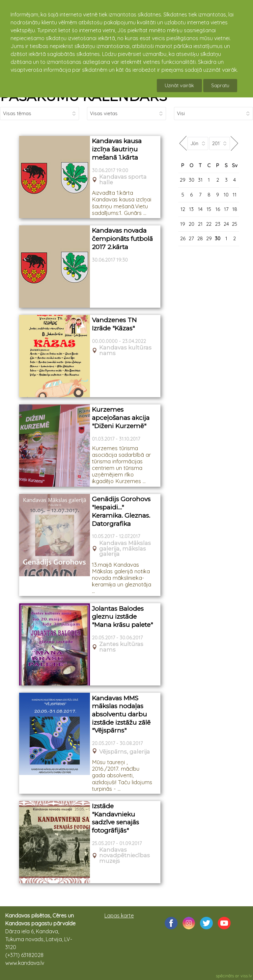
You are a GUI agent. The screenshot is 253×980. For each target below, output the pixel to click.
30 (192, 180)
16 (218, 209)
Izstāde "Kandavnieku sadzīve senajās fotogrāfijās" (115, 818)
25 (235, 224)
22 (209, 224)
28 (200, 238)
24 (226, 224)
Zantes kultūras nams (121, 647)
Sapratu (220, 85)
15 (209, 209)
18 (235, 209)
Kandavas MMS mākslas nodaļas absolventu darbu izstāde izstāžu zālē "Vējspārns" (121, 714)
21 (200, 224)
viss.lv (246, 976)
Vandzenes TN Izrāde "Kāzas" (114, 324)
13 (191, 209)
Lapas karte (119, 916)
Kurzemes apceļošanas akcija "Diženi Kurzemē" (121, 418)
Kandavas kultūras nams (125, 350)
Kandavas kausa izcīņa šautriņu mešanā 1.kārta (117, 149)
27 (191, 238)
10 (226, 195)
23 (218, 224)
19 (183, 224)
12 (183, 209)
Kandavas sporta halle (123, 180)
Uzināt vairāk (179, 85)
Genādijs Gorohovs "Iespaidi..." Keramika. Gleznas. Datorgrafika (121, 511)
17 (226, 209)
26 (183, 238)
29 (183, 180)
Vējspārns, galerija (125, 752)
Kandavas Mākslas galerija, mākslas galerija (125, 549)
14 (200, 209)
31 (200, 180)
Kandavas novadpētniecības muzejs (125, 855)
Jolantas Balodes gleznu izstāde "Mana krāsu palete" (122, 617)
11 (235, 195)
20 (192, 224)
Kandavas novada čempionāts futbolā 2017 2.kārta (122, 239)
